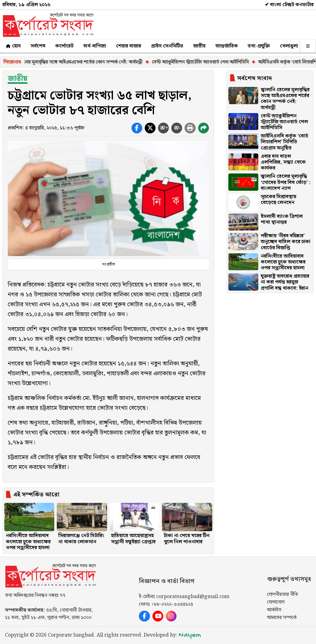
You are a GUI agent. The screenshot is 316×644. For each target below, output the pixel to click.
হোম (13, 46)
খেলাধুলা (289, 46)
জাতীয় (199, 46)
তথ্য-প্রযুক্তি (259, 46)
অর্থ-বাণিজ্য (95, 46)
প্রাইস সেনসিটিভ (167, 46)
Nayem (190, 635)
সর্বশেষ (38, 46)
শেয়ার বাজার (129, 46)
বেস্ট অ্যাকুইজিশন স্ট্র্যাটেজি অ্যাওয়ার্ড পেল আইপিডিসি (204, 62)
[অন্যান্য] (308, 46)
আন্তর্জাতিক (227, 46)
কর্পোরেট (64, 46)
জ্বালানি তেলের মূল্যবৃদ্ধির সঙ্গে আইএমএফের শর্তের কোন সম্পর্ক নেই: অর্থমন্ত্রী (77, 62)
